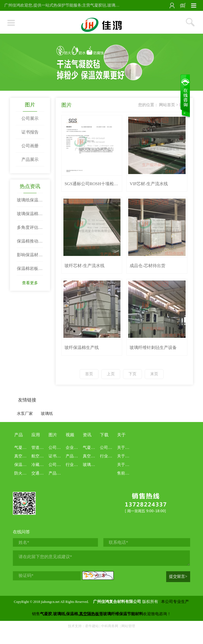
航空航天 (39, 456)
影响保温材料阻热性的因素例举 (30, 257)
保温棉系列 (24, 465)
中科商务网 (110, 626)
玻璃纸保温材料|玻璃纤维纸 (30, 202)
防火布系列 (24, 473)
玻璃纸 (47, 414)
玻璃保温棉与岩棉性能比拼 (30, 216)
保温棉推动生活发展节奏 (30, 243)
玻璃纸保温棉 (95, 465)
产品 (19, 435)
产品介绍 (74, 456)
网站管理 (128, 626)
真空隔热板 (93, 456)
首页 (89, 374)
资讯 (87, 435)
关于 (121, 435)
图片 (30, 105)
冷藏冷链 (39, 465)
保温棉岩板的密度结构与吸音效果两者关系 (30, 271)
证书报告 (30, 132)
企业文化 (74, 448)
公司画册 (30, 146)
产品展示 (30, 160)
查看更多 (30, 283)
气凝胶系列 (24, 448)
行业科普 (74, 465)
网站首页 (167, 105)
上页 (111, 374)
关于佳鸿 (125, 448)
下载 (104, 435)
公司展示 (30, 118)
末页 (154, 374)
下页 (132, 374)
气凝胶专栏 (93, 448)
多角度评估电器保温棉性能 (30, 230)
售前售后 (125, 473)
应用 (36, 435)
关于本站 (125, 456)
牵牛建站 (92, 626)
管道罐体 (39, 448)
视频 (70, 435)
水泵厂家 (25, 414)
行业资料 (108, 456)
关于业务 (125, 465)
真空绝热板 (24, 456)
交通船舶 (39, 473)
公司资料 (108, 448)
